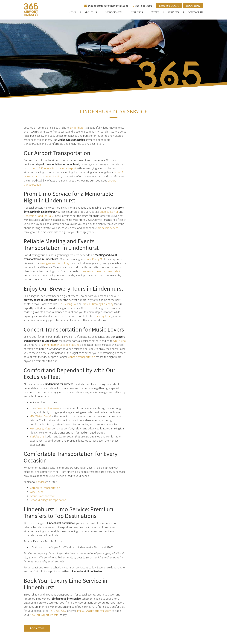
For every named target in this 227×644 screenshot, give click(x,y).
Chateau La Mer (109, 211)
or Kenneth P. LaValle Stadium (61, 345)
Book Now (193, 6)
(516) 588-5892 (143, 5)
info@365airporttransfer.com (94, 611)
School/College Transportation (48, 500)
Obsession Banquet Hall (38, 216)
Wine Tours (36, 492)
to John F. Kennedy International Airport (52, 168)
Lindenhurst (77, 127)
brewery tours (103, 316)
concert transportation (82, 357)
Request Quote (169, 6)
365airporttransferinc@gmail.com (108, 5)
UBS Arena (119, 341)
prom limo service (108, 228)
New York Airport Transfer (44, 615)
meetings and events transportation (102, 271)
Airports (137, 12)
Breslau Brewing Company (98, 304)
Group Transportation (43, 496)
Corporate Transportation (45, 488)
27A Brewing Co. (67, 304)
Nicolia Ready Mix (94, 259)
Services (41, 482)
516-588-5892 (59, 611)
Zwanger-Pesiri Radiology (54, 263)
